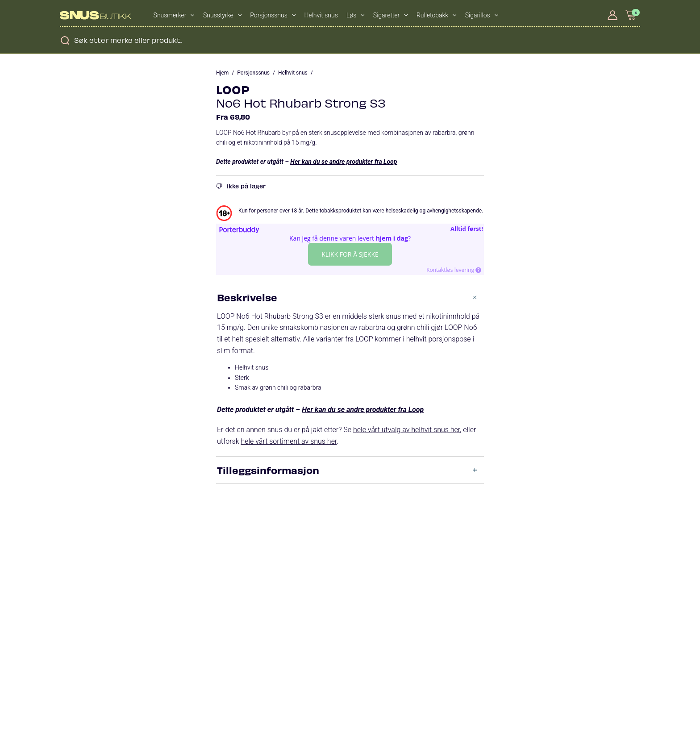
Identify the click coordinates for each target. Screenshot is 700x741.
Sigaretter (391, 15)
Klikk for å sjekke (350, 254)
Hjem (222, 73)
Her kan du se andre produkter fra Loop (344, 162)
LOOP (233, 89)
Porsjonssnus (273, 15)
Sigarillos (482, 15)
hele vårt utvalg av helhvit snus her (406, 430)
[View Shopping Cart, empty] (631, 15)
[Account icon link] (612, 15)
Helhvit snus (321, 15)
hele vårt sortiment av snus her (289, 441)
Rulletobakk (437, 15)
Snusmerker (174, 15)
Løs (356, 15)
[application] (190, 15)
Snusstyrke (222, 15)
